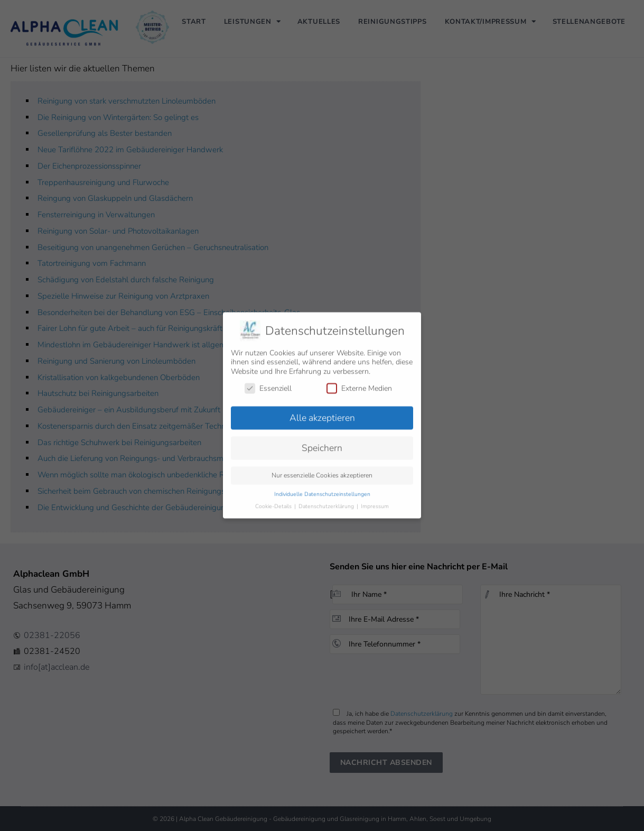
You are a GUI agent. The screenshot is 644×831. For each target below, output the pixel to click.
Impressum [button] (375, 500)
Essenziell (268, 382)
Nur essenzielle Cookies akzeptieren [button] (322, 469)
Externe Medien (359, 382)
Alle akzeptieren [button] (322, 412)
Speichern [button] (322, 442)
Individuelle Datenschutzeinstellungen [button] (322, 488)
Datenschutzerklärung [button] (327, 500)
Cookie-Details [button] (274, 500)
